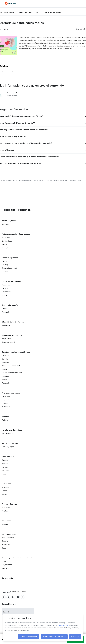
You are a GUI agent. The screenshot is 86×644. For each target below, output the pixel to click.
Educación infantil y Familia (13, 322)
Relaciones (6, 521)
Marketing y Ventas (10, 443)
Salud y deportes (9, 534)
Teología (5, 248)
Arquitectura (6, 339)
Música (4, 494)
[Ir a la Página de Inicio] (11, 3)
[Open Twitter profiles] (8, 597)
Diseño (4, 309)
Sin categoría (7, 578)
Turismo (5, 420)
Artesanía (5, 487)
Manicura (5, 467)
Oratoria (5, 272)
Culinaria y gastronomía (11, 281)
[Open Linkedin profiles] (13, 597)
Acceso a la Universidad (11, 366)
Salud (4, 548)
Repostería (6, 285)
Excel (4, 561)
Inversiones (6, 407)
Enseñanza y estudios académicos (16, 352)
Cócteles (5, 288)
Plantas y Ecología (9, 504)
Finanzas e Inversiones (11, 393)
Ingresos (5, 295)
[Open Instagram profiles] (23, 597)
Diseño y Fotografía (10, 305)
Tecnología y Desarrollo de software (17, 558)
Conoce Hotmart (10, 604)
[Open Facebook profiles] (4, 597)
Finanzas (5, 403)
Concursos (6, 356)
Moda (4, 474)
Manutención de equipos (12, 430)
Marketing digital (8, 447)
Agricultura (6, 508)
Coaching (5, 265)
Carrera (4, 261)
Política (5, 380)
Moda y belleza (8, 457)
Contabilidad (6, 396)
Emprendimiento (8, 400)
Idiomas (5, 369)
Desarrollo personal (10, 258)
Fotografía (6, 312)
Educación (5, 362)
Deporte (5, 541)
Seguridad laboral (8, 342)
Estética (5, 464)
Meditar (5, 244)
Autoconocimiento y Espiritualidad (16, 234)
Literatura (5, 376)
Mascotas (5, 224)
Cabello (5, 460)
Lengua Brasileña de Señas (12, 373)
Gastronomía (7, 292)
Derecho (5, 359)
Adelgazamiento (8, 538)
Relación (5, 524)
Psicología (6, 383)
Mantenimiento (7, 433)
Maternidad (6, 325)
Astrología (6, 238)
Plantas (5, 511)
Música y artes (8, 484)
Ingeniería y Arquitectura (12, 335)
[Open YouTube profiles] (18, 597)
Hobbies (5, 417)
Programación (7, 565)
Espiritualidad (7, 241)
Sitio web (5, 568)
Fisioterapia (6, 545)
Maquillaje (6, 470)
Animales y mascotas (11, 221)
